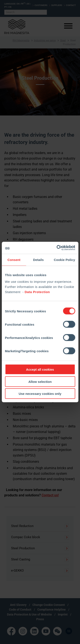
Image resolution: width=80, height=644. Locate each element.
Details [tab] (38, 260)
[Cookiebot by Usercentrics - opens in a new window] (57, 248)
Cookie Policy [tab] (64, 260)
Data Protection (37, 292)
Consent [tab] (14, 260)
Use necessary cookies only (40, 394)
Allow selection (40, 381)
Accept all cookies (40, 369)
